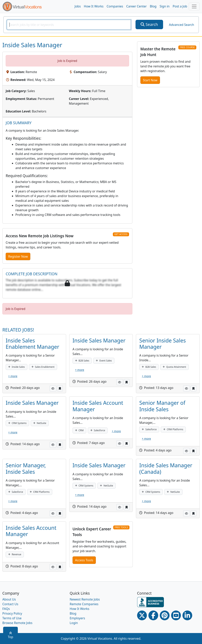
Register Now (18, 256)
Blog (153, 6)
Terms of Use (12, 618)
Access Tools (84, 560)
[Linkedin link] (187, 615)
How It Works (94, 6)
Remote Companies (84, 604)
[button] (53, 388)
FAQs (6, 609)
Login (74, 623)
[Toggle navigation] (194, 6)
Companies (115, 6)
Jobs (78, 6)
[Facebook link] (153, 615)
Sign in (165, 6)
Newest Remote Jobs (85, 599)
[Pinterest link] (165, 615)
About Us (9, 599)
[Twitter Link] (142, 615)
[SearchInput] (69, 25)
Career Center (137, 6)
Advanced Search (181, 25)
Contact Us (10, 604)
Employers (77, 618)
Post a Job (180, 6)
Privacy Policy (12, 613)
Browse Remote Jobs (17, 623)
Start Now (150, 80)
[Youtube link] (176, 615)
